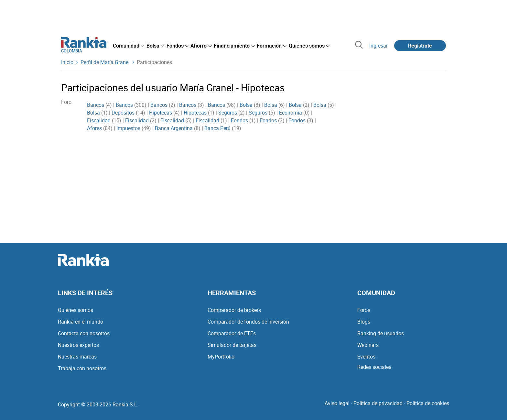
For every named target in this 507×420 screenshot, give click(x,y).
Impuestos (128, 128)
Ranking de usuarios (381, 333)
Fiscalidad (99, 120)
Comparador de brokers (234, 310)
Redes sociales (374, 367)
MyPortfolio (221, 357)
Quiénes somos (76, 310)
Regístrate (420, 46)
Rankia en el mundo (81, 322)
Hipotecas (161, 113)
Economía (291, 113)
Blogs (364, 322)
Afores (94, 128)
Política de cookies (428, 403)
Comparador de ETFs (232, 333)
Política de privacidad (378, 403)
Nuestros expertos (78, 345)
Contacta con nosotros (84, 333)
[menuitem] (128, 46)
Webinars (368, 345)
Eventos (366, 357)
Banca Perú (217, 128)
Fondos (239, 120)
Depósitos (123, 113)
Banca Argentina (174, 128)
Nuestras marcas (77, 357)
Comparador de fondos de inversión (248, 322)
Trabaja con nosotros (82, 368)
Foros (364, 310)
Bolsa (246, 105)
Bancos (96, 105)
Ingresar (378, 46)
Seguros (228, 113)
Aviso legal (337, 403)
